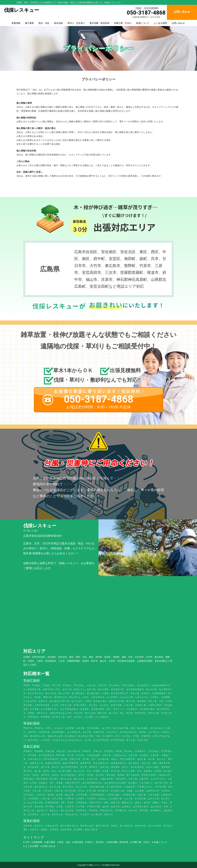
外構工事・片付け (123, 23)
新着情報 (16, 23)
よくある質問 (160, 23)
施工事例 (29, 23)
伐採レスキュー (95, 865)
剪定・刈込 (44, 23)
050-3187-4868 (146, 13)
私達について (143, 23)
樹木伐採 (58, 23)
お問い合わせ (178, 23)
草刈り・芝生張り (76, 23)
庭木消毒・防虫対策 (99, 23)
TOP (27, 842)
